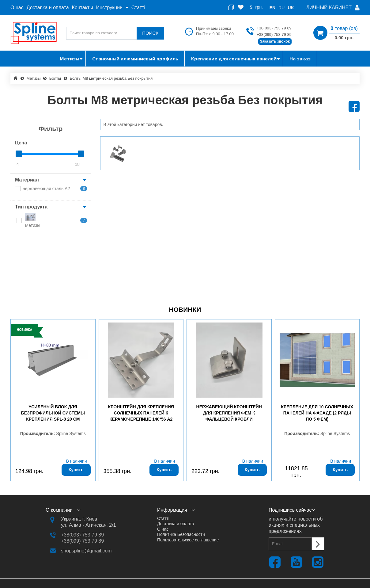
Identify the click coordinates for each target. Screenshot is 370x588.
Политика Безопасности (181, 534)
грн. (259, 7)
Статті (138, 8)
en (272, 8)
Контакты (83, 8)
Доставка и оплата (48, 8)
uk (291, 8)
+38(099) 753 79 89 (274, 34)
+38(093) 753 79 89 (274, 28)
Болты (55, 78)
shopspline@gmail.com (86, 551)
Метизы (33, 78)
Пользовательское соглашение (188, 540)
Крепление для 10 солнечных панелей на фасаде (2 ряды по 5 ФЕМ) (317, 413)
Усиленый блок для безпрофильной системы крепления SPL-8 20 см (53, 413)
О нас (17, 8)
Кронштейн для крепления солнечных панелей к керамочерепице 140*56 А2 (141, 413)
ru (281, 8)
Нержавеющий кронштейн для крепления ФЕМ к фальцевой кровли (229, 413)
